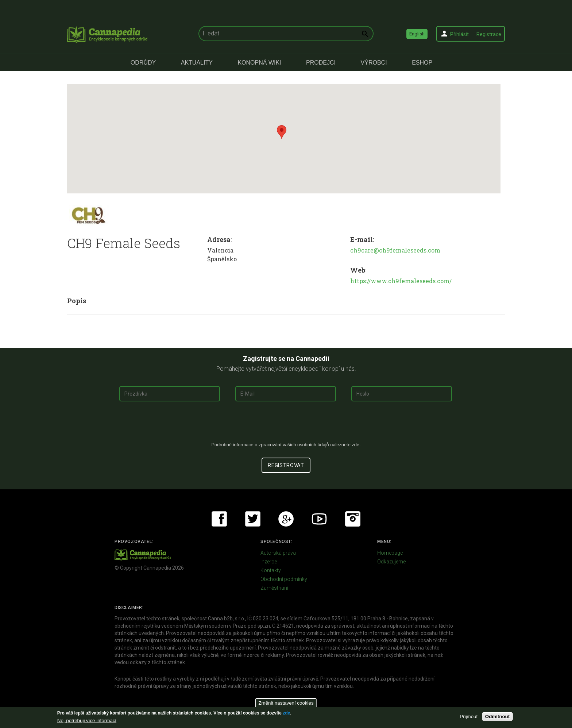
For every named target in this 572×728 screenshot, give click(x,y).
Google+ (286, 519)
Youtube (319, 519)
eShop (422, 63)
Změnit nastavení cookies (286, 703)
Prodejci (321, 63)
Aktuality (197, 63)
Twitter (253, 519)
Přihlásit (459, 34)
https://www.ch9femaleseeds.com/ (401, 281)
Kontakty (271, 570)
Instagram (353, 519)
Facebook (219, 519)
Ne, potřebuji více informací (87, 721)
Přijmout (469, 717)
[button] (282, 132)
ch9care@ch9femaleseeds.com (395, 250)
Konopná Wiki (259, 63)
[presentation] (286, 424)
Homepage (390, 553)
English (417, 34)
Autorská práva (278, 553)
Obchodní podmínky (284, 579)
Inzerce (269, 562)
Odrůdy (143, 63)
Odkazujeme (391, 562)
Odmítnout (497, 717)
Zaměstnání (274, 588)
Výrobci (374, 63)
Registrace (489, 34)
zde (286, 713)
